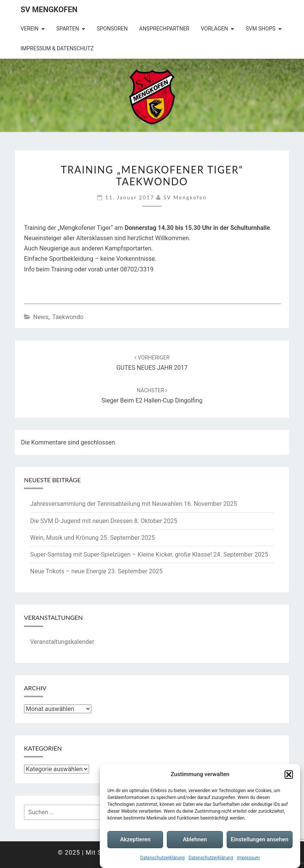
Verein (30, 29)
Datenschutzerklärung (162, 858)
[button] (289, 775)
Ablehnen (195, 840)
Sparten (68, 29)
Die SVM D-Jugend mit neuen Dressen (81, 521)
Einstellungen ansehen (260, 840)
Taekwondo (68, 317)
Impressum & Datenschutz (57, 48)
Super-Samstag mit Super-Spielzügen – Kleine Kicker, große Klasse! (121, 554)
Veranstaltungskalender (62, 642)
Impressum (248, 858)
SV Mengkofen (49, 10)
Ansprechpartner (164, 29)
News (41, 317)
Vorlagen (214, 29)
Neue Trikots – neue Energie (68, 571)
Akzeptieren (135, 840)
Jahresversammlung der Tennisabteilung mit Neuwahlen (106, 504)
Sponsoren (112, 29)
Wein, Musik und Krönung (64, 538)
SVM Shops (261, 29)
